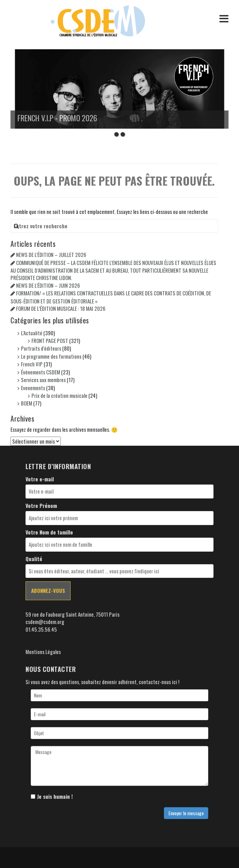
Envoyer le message (186, 813)
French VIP (32, 364)
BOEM (27, 403)
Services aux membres (43, 380)
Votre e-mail (40, 479)
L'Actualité (32, 333)
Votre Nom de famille (49, 532)
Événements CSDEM (41, 372)
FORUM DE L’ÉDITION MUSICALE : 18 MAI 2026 (61, 308)
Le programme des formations (51, 356)
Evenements (33, 388)
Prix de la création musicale (59, 395)
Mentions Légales (43, 652)
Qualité (34, 559)
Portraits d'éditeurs (41, 348)
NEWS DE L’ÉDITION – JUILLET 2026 (51, 254)
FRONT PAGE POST (50, 340)
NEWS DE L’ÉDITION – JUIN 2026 (48, 285)
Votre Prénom (41, 506)
